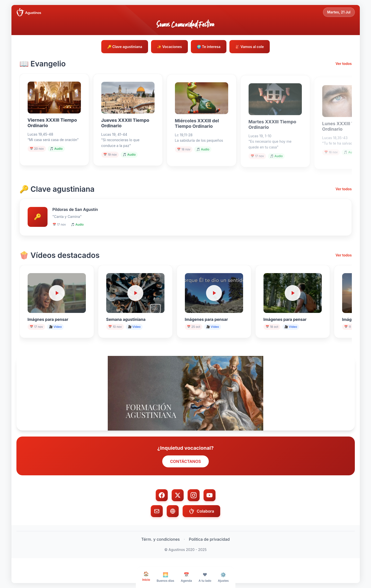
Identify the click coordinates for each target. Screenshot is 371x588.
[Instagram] (194, 495)
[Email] (157, 511)
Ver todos (344, 64)
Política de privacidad (209, 539)
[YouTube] (210, 495)
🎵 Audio (56, 151)
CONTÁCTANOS (186, 461)
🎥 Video (55, 327)
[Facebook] (162, 495)
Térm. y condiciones (161, 539)
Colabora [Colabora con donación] (201, 511)
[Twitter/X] (178, 495)
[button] (186, 393)
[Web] (173, 511)
